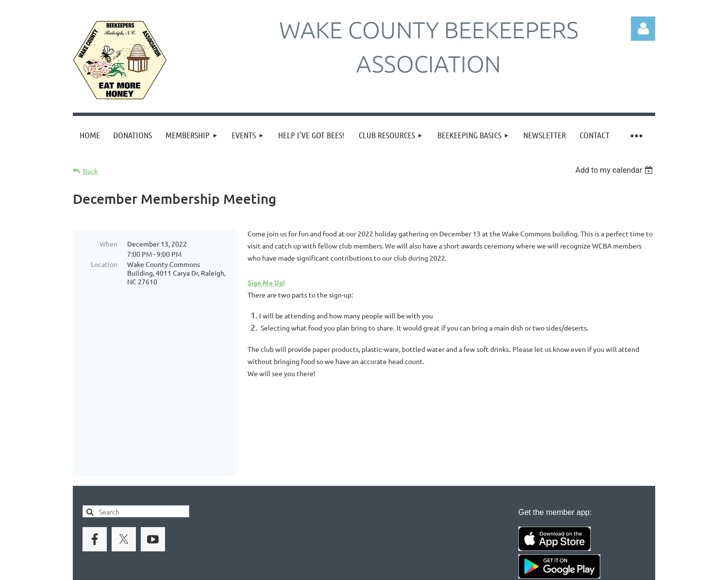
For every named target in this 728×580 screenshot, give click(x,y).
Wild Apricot (539, 568)
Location (104, 264)
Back (91, 171)
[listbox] (615, 170)
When (108, 244)
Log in (643, 29)
